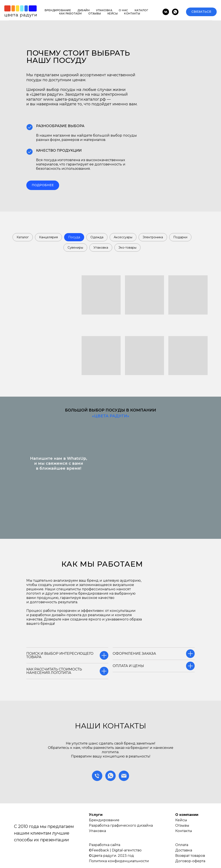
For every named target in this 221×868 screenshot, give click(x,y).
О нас (123, 10)
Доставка (184, 850)
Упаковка (104, 10)
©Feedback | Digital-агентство (115, 850)
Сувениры (75, 248)
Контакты (132, 13)
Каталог (141, 10)
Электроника (153, 237)
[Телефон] (97, 776)
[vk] (166, 12)
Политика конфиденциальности (119, 861)
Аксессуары (123, 237)
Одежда (97, 237)
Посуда (74, 237)
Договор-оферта (190, 861)
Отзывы (95, 13)
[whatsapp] (175, 12)
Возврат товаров (190, 856)
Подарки (180, 237)
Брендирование (58, 10)
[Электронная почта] (124, 776)
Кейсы (113, 13)
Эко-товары (127, 248)
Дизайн (84, 10)
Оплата (182, 845)
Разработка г (100, 825)
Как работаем (70, 13)
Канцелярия (48, 237)
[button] (201, 12)
